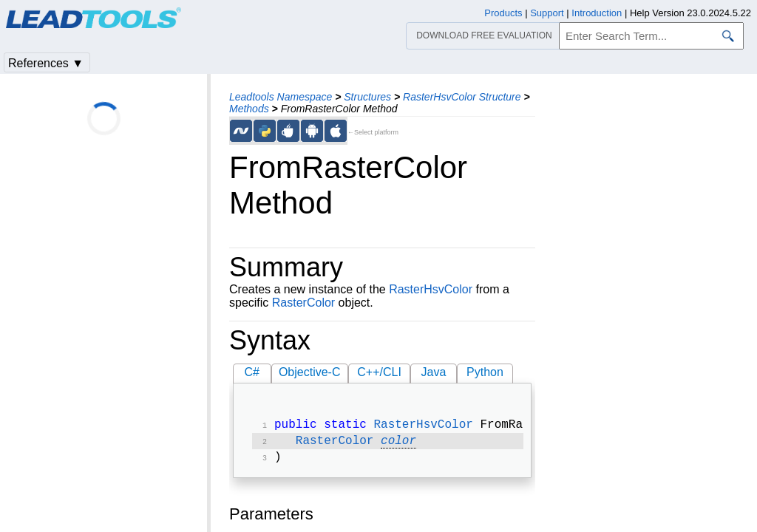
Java (434, 372)
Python (485, 372)
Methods (249, 109)
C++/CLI (379, 372)
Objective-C (310, 372)
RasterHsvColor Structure (462, 97)
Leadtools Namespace (281, 97)
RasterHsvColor (431, 289)
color (398, 444)
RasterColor (303, 303)
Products (503, 13)
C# (252, 372)
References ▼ (46, 63)
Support (547, 13)
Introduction (597, 13)
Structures (367, 97)
